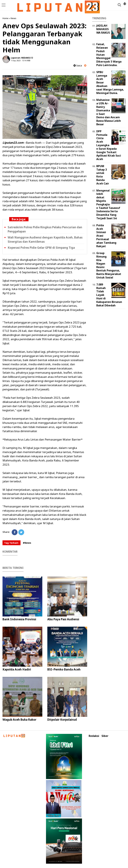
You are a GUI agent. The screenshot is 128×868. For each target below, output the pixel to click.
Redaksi (94, 736)
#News (27, 543)
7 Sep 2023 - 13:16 (19, 60)
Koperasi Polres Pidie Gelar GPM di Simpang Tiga (41, 248)
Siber (105, 736)
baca (78, 65)
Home (5, 18)
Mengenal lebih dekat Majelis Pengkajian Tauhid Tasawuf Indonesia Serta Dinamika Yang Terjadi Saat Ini (108, 204)
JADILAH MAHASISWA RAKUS (103, 29)
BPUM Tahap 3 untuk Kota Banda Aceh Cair (103, 175)
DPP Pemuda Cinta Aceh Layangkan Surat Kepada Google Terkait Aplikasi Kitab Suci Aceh (109, 145)
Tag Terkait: (11, 543)
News (13, 18)
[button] (125, 2)
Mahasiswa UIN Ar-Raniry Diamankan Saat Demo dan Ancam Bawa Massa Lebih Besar (109, 112)
